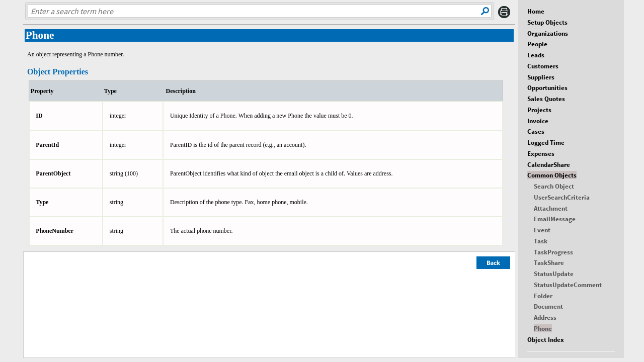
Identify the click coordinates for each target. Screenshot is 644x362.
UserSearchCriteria (562, 197)
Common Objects (552, 175)
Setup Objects (547, 22)
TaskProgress (553, 252)
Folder (543, 296)
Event (542, 230)
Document (548, 306)
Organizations (548, 33)
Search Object (554, 186)
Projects (539, 110)
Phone (543, 328)
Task (541, 241)
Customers (543, 66)
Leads (536, 55)
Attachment (551, 208)
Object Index (546, 339)
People (537, 44)
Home (536, 11)
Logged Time (546, 142)
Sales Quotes (546, 99)
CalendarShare (549, 164)
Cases (536, 131)
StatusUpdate (554, 274)
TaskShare (549, 262)
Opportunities (547, 87)
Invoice (538, 121)
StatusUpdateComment (568, 285)
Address (545, 317)
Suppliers (541, 77)
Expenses (541, 153)
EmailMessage (555, 219)
